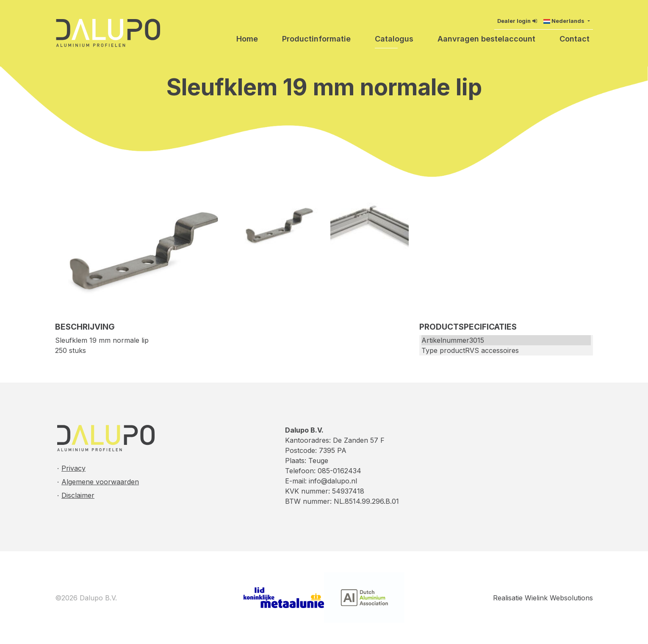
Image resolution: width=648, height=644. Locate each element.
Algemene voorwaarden (100, 482)
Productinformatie (316, 39)
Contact (575, 39)
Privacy (73, 468)
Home (247, 39)
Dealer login (514, 21)
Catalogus (394, 39)
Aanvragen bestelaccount (486, 39)
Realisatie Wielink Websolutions (543, 598)
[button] (566, 21)
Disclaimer (78, 495)
